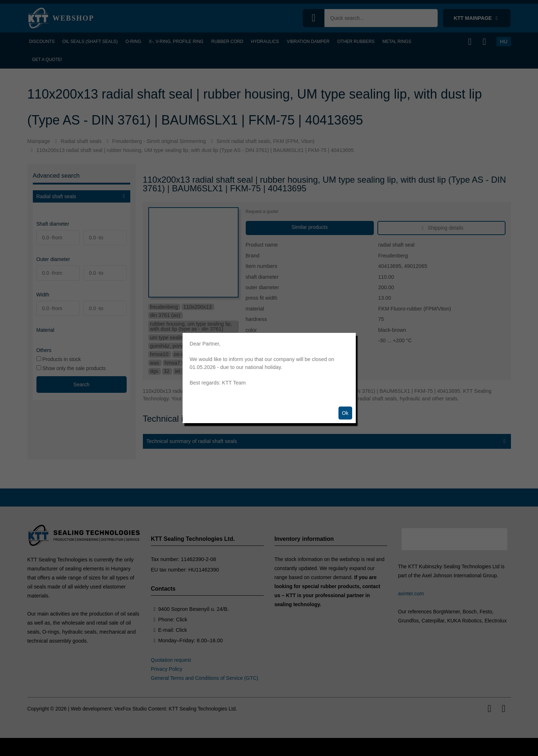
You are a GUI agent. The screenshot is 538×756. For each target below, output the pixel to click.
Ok (345, 413)
